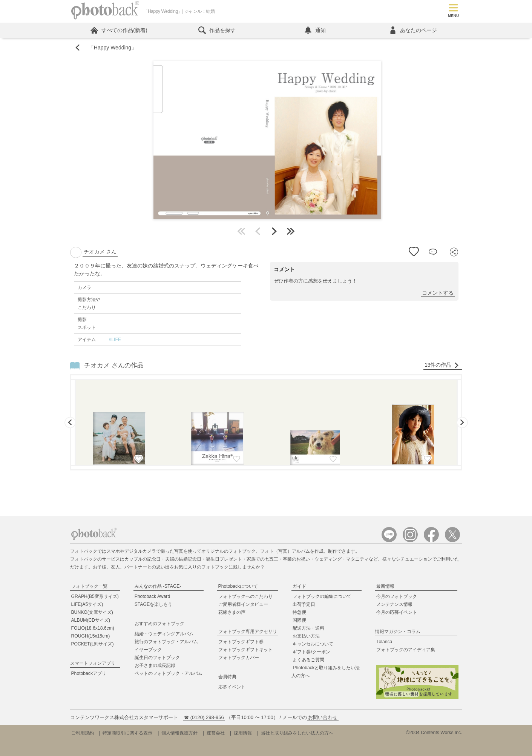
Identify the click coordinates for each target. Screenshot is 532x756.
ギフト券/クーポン (311, 652)
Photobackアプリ (89, 673)
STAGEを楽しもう (153, 604)
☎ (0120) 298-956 (204, 717)
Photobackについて (238, 586)
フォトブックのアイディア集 (406, 650)
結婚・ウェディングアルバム (164, 634)
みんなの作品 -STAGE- (158, 586)
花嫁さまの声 (232, 612)
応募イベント (232, 687)
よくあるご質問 (308, 660)
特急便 (299, 612)
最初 (241, 231)
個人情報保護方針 (179, 733)
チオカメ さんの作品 (114, 365)
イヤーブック (148, 650)
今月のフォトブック (397, 596)
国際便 (299, 620)
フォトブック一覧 (89, 586)
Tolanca (384, 642)
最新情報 (385, 586)
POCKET (93, 644)
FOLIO (93, 628)
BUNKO (92, 612)
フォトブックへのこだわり (245, 596)
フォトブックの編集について (322, 596)
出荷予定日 (304, 604)
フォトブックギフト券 (241, 642)
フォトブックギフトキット (245, 650)
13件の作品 (442, 365)
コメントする (438, 293)
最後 (291, 231)
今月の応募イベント (397, 612)
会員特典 (227, 677)
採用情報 (243, 733)
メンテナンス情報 (394, 604)
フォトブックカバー (239, 658)
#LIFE (115, 340)
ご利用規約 (83, 733)
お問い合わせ (323, 717)
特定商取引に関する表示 (127, 733)
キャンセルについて (313, 644)
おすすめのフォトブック (159, 624)
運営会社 (216, 733)
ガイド (299, 586)
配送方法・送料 (308, 628)
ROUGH (91, 636)
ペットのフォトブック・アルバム (169, 673)
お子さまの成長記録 (155, 665)
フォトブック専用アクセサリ (248, 632)
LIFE (87, 604)
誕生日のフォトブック (157, 658)
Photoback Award (153, 596)
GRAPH (95, 596)
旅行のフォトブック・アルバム (166, 642)
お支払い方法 (306, 636)
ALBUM (91, 620)
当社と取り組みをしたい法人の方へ (297, 733)
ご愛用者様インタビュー (243, 604)
